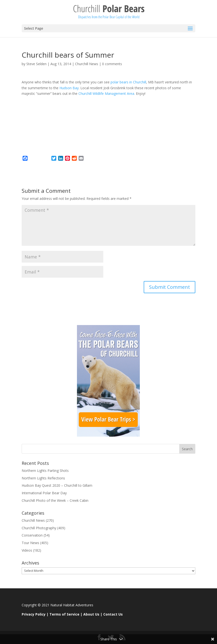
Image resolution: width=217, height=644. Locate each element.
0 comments (112, 64)
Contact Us (113, 614)
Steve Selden (36, 64)
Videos (27, 550)
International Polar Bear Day (44, 493)
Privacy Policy (34, 614)
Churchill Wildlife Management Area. (107, 93)
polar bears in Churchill (128, 82)
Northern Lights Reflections (43, 478)
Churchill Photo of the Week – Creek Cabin (55, 500)
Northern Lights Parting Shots (45, 471)
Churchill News (87, 64)
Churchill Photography (39, 528)
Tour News (30, 543)
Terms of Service (64, 614)
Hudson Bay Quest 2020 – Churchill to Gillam (57, 485)
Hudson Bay (69, 88)
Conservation (32, 535)
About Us (91, 614)
